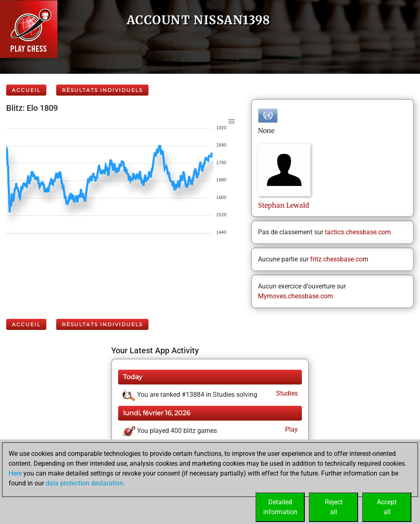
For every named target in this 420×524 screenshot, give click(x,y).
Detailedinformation (280, 507)
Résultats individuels (102, 90)
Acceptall (387, 507)
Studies (286, 393)
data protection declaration (84, 483)
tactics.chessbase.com (358, 232)
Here (15, 473)
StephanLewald (284, 205)
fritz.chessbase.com (339, 259)
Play (291, 429)
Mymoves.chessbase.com (296, 296)
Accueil (26, 90)
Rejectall (334, 507)
